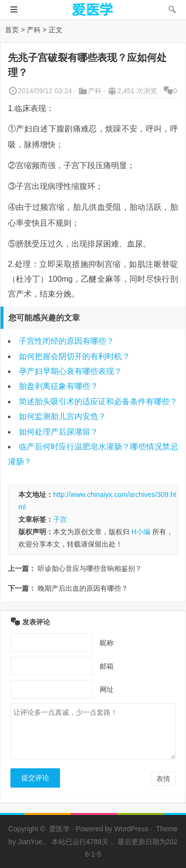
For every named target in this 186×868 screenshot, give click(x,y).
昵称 (107, 643)
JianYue (30, 842)
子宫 (60, 519)
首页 (12, 30)
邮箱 (107, 666)
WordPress (131, 829)
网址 (107, 689)
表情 (163, 779)
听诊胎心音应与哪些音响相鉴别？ (90, 568)
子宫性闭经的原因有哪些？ (66, 341)
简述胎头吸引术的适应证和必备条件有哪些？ (98, 402)
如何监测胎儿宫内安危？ (62, 416)
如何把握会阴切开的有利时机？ (74, 356)
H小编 (141, 532)
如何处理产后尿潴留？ (59, 432)
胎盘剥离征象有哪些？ (59, 386)
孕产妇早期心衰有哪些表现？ (70, 371)
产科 (34, 30)
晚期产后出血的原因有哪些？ (83, 588)
